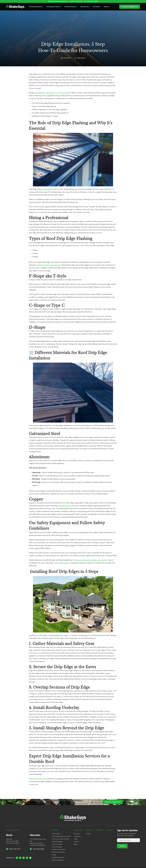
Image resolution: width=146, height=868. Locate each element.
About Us (89, 830)
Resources (85, 7)
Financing (77, 836)
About (106, 7)
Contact (109, 830)
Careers (88, 834)
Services (55, 830)
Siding (54, 855)
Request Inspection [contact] (130, 7)
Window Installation (58, 852)
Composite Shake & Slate (60, 839)
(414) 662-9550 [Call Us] (37, 849)
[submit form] (122, 846)
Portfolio (96, 7)
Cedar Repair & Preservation (61, 836)
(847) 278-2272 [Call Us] (13, 849)
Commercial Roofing (59, 850)
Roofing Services (36, 7)
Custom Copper (57, 844)
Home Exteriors (71, 7)
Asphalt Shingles (57, 842)
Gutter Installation (58, 860)
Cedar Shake (56, 834)
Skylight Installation (58, 858)
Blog (76, 844)
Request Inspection (113, 802)
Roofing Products (54, 7)
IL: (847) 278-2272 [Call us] (76, 1)
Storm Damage (57, 847)
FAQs (76, 839)
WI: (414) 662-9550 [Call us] (91, 1)
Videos (76, 842)
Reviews (77, 834)
